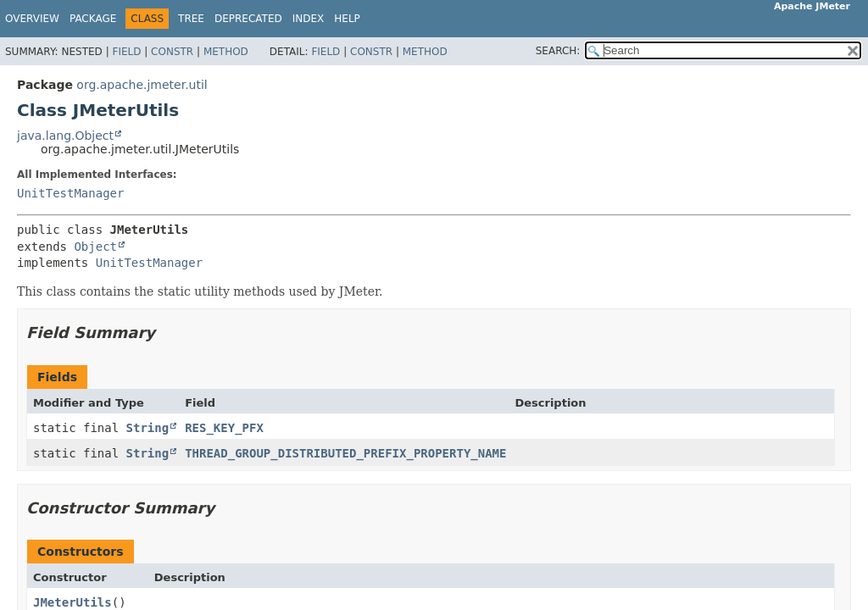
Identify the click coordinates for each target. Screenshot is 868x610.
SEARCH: (558, 51)
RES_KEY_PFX (224, 428)
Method (226, 52)
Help (347, 19)
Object (95, 247)
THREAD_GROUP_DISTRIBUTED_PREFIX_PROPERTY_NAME (345, 453)
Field (126, 52)
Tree (191, 19)
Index (309, 19)
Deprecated (248, 19)
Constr (172, 52)
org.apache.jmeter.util (142, 85)
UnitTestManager (70, 193)
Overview (32, 19)
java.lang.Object (65, 136)
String (148, 428)
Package (93, 19)
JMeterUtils (72, 602)
